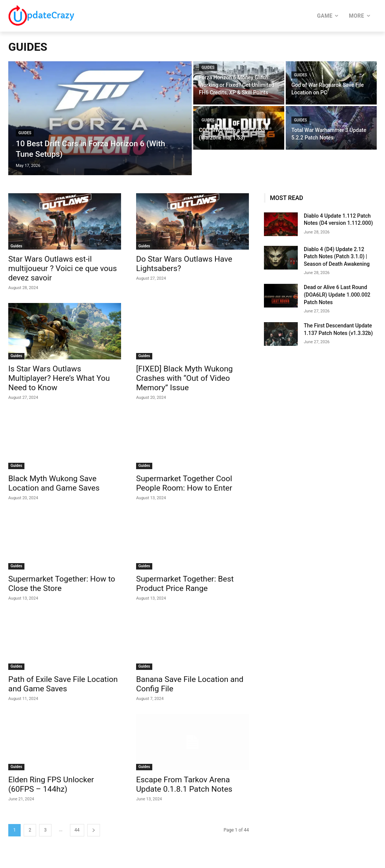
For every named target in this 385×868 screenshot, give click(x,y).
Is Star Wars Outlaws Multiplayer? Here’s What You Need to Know (59, 378)
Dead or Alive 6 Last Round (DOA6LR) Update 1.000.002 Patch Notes (337, 295)
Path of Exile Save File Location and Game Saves (63, 684)
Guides (25, 133)
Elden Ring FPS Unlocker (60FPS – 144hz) (51, 784)
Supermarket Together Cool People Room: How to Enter (184, 483)
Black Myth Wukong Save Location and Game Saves (54, 483)
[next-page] (94, 830)
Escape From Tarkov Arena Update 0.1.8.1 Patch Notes (184, 784)
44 (77, 830)
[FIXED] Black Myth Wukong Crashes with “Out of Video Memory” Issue (184, 378)
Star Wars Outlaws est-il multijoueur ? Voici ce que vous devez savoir (63, 268)
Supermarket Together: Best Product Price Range (185, 584)
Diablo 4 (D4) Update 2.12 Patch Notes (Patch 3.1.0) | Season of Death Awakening (337, 257)
